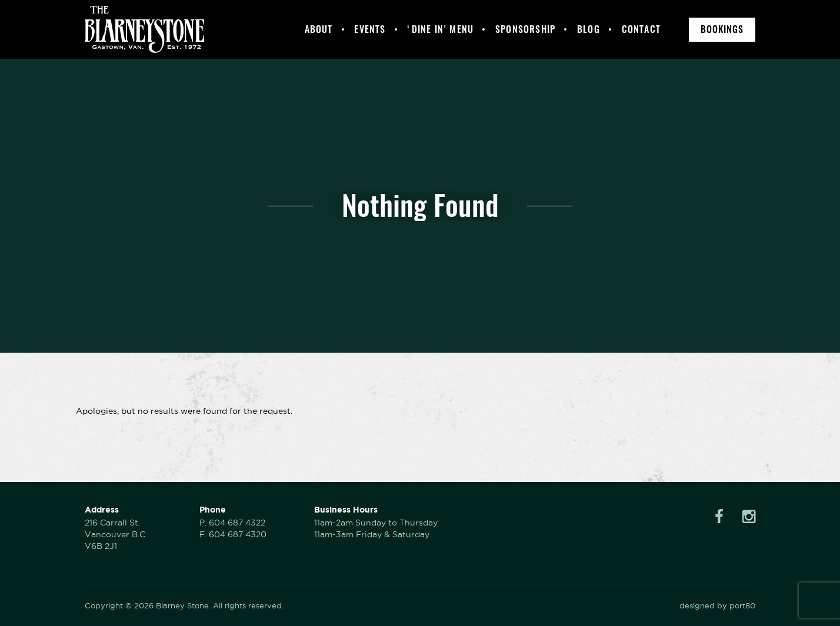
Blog (589, 29)
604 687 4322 (237, 523)
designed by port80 (717, 605)
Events (370, 29)
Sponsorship (525, 29)
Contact (641, 29)
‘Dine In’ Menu (440, 29)
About (319, 29)
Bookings (722, 29)
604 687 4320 (238, 534)
